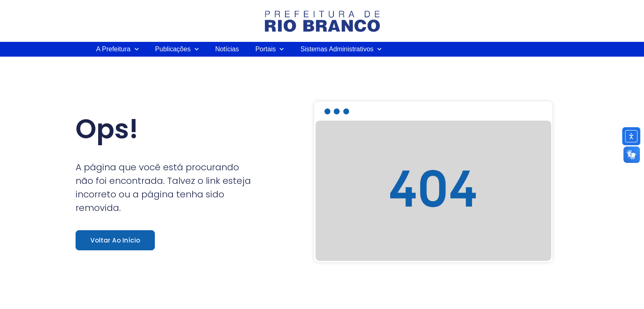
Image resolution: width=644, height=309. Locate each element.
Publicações (177, 49)
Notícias (227, 49)
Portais (270, 49)
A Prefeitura (117, 49)
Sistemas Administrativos (341, 49)
